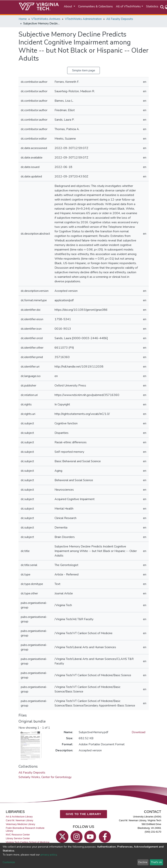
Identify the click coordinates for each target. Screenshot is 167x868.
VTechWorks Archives (46, 19)
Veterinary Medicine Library (20, 824)
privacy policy (49, 855)
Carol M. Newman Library (20, 820)
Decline (143, 862)
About (68, 6)
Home (23, 19)
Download (139, 732)
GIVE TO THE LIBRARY (84, 814)
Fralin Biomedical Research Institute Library (25, 829)
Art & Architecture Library (19, 817)
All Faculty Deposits (120, 19)
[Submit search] (162, 7)
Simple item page (84, 70)
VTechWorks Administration (83, 19)
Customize (9, 862)
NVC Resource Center (18, 835)
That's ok (156, 862)
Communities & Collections (95, 6)
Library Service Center (18, 838)
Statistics (152, 6)
